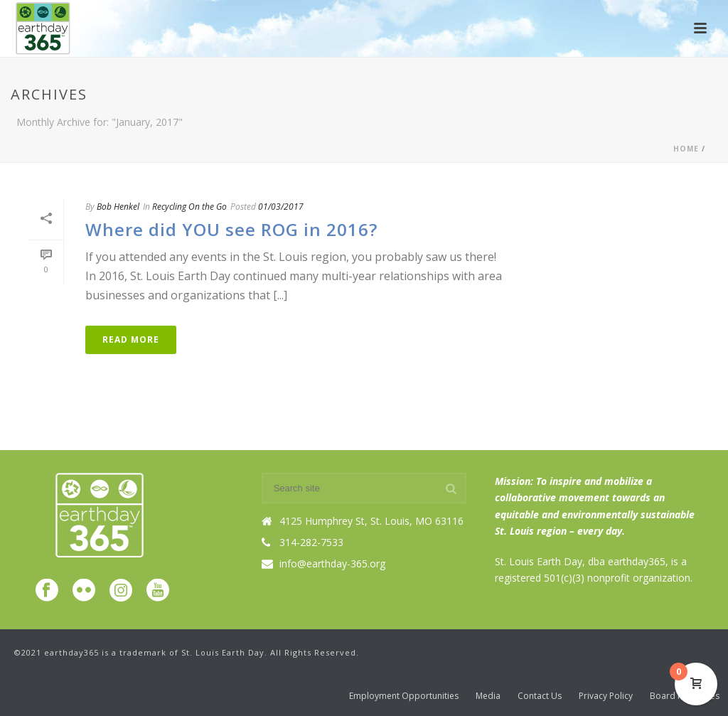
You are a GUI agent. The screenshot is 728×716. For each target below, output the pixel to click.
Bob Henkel (118, 207)
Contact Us (540, 696)
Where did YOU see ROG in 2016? (231, 229)
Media (488, 696)
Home (686, 149)
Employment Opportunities (404, 696)
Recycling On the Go (189, 207)
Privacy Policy (606, 696)
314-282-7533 (311, 543)
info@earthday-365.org (332, 564)
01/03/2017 (281, 207)
